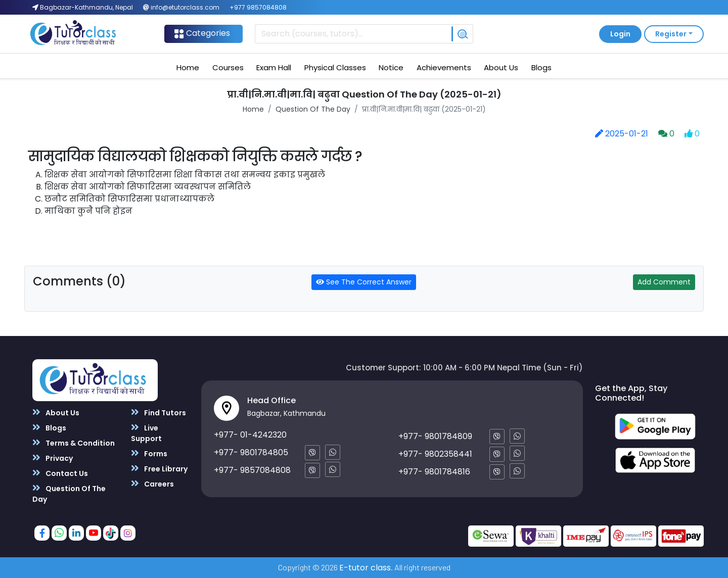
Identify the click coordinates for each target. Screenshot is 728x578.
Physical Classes (335, 67)
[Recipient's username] (353, 34)
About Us (501, 67)
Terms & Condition (74, 443)
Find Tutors (158, 413)
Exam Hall (274, 67)
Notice (391, 67)
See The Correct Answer (364, 282)
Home (188, 67)
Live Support (146, 433)
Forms (149, 453)
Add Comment (664, 282)
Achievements (444, 67)
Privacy (53, 458)
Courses (228, 67)
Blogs (541, 67)
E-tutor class (365, 568)
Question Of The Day (313, 109)
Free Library (159, 469)
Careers (152, 484)
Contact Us (60, 473)
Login (620, 34)
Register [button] (671, 34)
